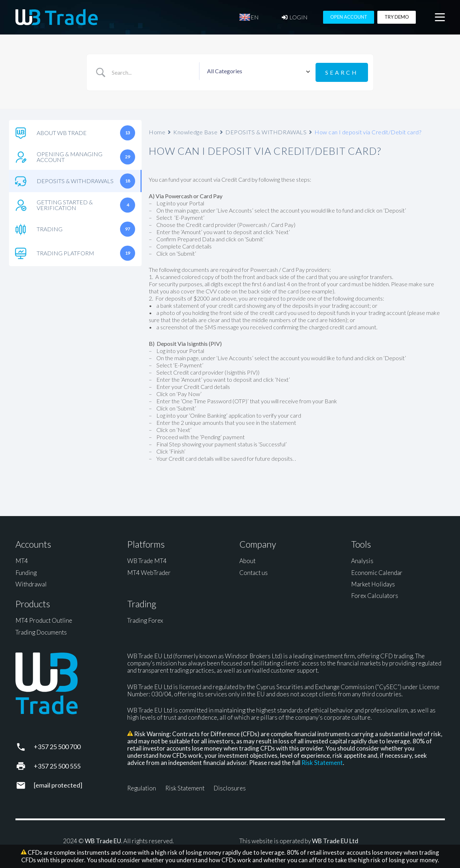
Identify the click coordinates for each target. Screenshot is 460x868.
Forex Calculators (375, 595)
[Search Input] (154, 72)
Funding (26, 571)
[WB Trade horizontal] (57, 18)
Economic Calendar (377, 571)
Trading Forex (145, 619)
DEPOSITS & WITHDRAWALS (266, 131)
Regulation (142, 787)
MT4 (22, 560)
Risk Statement (322, 762)
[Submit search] (342, 72)
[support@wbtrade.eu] (25, 784)
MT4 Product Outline (44, 619)
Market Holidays (373, 583)
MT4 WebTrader (149, 571)
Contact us (254, 571)
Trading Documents (41, 631)
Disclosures (230, 787)
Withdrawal (31, 583)
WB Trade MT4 (147, 560)
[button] (440, 18)
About (247, 560)
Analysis (362, 560)
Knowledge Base (195, 131)
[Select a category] (257, 72)
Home (157, 131)
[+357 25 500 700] (25, 746)
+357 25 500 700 (57, 746)
